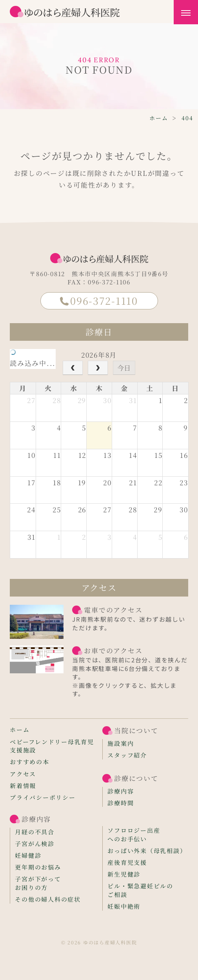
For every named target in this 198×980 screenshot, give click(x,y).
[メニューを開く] (186, 12)
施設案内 (121, 743)
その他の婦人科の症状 (48, 899)
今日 (124, 368)
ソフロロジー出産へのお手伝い (134, 834)
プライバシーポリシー (43, 797)
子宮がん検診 (35, 843)
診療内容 (121, 791)
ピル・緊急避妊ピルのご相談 (140, 890)
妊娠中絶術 (124, 906)
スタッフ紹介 (127, 755)
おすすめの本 (29, 762)
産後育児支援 (127, 862)
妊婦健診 (28, 855)
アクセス (23, 774)
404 (187, 118)
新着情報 (23, 786)
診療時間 (121, 803)
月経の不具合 (35, 832)
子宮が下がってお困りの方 (38, 883)
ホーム (159, 118)
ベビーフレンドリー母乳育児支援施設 (52, 746)
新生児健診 (124, 874)
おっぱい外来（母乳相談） (147, 851)
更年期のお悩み (38, 867)
